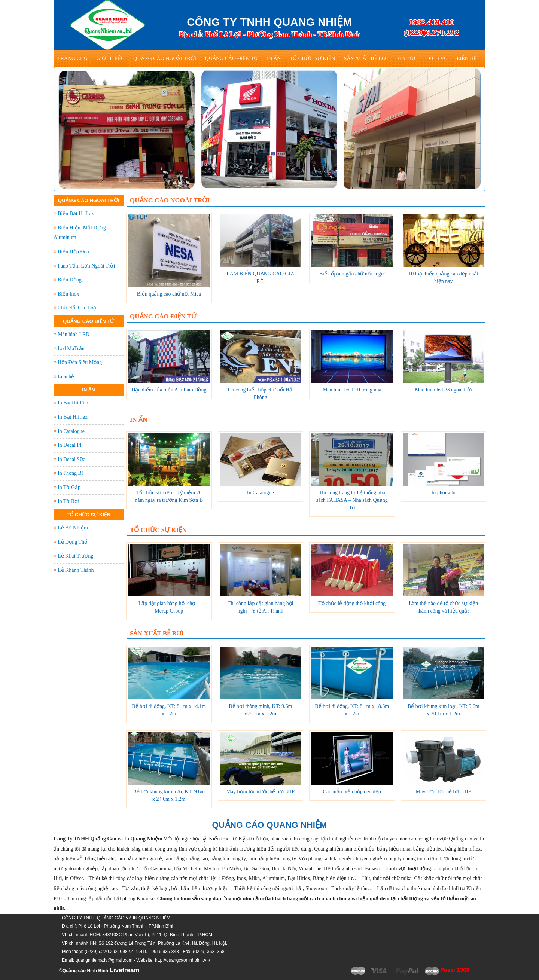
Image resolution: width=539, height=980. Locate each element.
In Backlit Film (74, 403)
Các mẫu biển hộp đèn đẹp (352, 792)
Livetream (124, 970)
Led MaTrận (71, 349)
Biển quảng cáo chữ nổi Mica (169, 294)
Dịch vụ (437, 59)
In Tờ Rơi (68, 501)
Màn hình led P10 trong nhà (352, 390)
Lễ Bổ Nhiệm (73, 528)
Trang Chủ (72, 59)
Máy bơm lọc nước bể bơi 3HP (260, 792)
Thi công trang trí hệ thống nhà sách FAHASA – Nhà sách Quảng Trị (352, 500)
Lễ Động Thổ (72, 542)
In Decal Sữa (71, 459)
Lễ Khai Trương (75, 556)
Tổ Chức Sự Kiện (313, 59)
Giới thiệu (111, 59)
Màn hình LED (74, 334)
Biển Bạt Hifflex (76, 213)
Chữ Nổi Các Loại (78, 308)
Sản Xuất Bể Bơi (366, 59)
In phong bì (443, 493)
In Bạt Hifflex (73, 417)
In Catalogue (261, 493)
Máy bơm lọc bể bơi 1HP (444, 792)
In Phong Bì (70, 473)
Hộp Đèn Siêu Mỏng (80, 362)
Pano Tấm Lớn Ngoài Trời (86, 266)
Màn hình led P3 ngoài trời (444, 390)
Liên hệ (467, 59)
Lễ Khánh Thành (76, 570)
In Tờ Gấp (69, 487)
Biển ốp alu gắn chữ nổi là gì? (352, 274)
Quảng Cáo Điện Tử (232, 59)
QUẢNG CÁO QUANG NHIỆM (270, 825)
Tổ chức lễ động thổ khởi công (352, 603)
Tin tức (407, 59)
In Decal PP (70, 445)
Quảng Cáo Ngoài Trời (165, 59)
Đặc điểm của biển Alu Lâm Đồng (169, 390)
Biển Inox (68, 294)
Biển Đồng (70, 280)
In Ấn (274, 59)
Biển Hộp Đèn (73, 252)
